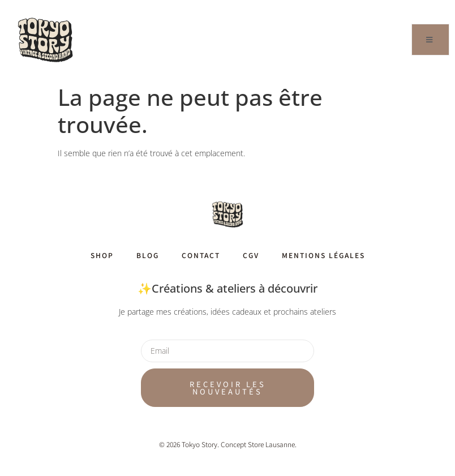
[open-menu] (430, 40)
